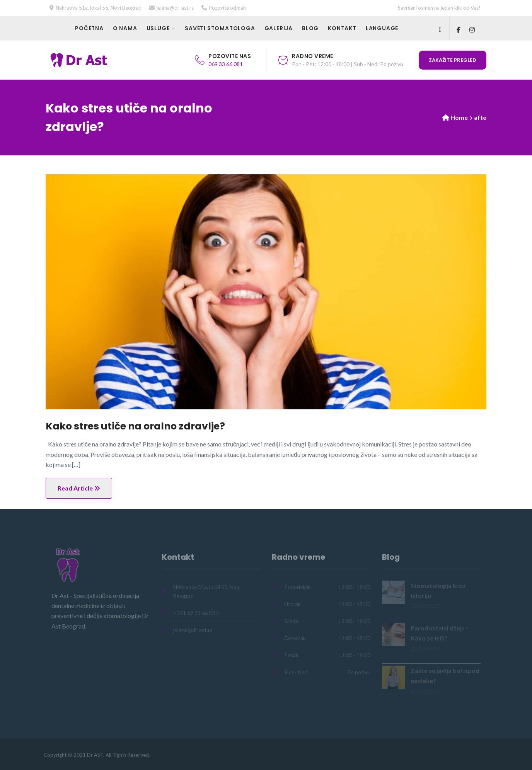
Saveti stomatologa (220, 28)
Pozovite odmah (227, 8)
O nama (125, 28)
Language (382, 28)
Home (459, 117)
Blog (310, 28)
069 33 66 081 (226, 64)
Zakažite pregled (453, 60)
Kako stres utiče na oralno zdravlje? (135, 426)
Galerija (279, 28)
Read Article (79, 488)
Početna (89, 28)
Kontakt (342, 28)
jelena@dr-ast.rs (175, 8)
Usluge (158, 28)
